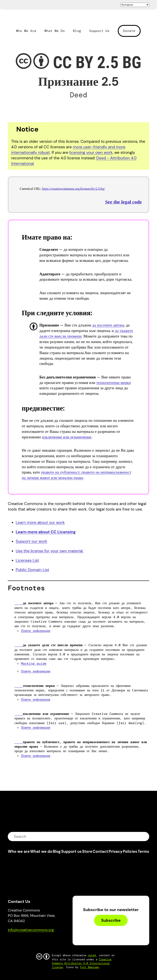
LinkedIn (41, 942)
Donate (129, 31)
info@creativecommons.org (31, 930)
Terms (144, 851)
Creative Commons (27, 19)
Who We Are (26, 31)
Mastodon (28, 942)
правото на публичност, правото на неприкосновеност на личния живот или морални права (76, 475)
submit (144, 837)
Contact (100, 851)
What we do (41, 851)
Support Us (99, 31)
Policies (130, 851)
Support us (71, 851)
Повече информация (35, 631)
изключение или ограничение (67, 437)
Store (87, 851)
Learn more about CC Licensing (46, 532)
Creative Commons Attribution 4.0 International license (82, 963)
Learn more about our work (40, 523)
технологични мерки (113, 383)
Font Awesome (90, 967)
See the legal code (123, 202)
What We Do (55, 31)
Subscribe (111, 920)
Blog (77, 31)
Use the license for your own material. (50, 551)
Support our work (31, 541)
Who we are (19, 851)
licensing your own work (91, 152)
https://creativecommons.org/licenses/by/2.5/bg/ (73, 189)
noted (92, 955)
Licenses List (27, 560)
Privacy (116, 851)
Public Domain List (32, 570)
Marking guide (34, 663)
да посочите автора (108, 325)
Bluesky (16, 942)
